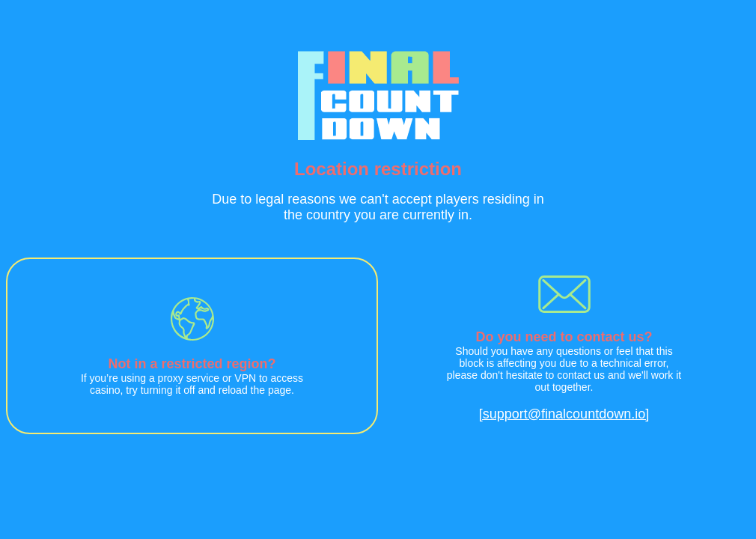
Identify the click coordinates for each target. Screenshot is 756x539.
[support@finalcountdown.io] (564, 414)
